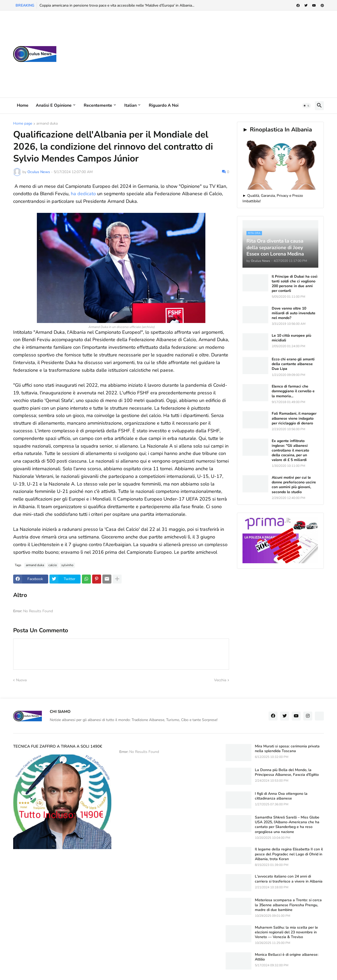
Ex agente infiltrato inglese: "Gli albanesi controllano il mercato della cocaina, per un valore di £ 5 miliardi (290, 451)
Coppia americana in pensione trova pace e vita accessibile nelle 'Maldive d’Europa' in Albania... (117, 5)
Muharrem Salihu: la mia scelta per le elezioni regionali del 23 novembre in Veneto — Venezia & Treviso (286, 932)
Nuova (21, 680)
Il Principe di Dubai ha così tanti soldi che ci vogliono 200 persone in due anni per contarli (295, 284)
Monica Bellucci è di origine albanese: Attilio (287, 957)
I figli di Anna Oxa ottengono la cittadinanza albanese (281, 796)
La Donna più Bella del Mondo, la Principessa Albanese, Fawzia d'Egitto (287, 772)
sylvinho (67, 565)
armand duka (47, 124)
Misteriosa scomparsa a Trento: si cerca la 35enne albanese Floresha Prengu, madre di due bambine (288, 905)
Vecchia (220, 680)
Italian (130, 105)
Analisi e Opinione (54, 105)
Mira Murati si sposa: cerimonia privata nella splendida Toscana (287, 749)
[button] (306, 106)
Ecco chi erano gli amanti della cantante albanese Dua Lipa (293, 364)
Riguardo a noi (164, 105)
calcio (53, 565)
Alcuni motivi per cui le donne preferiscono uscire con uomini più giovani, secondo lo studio (294, 485)
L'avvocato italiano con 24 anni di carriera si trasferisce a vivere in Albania (289, 879)
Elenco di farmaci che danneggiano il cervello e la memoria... (293, 391)
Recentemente (98, 105)
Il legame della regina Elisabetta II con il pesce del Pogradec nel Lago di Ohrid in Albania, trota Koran (289, 854)
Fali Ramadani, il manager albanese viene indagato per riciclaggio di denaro (294, 418)
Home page (23, 124)
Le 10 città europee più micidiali (291, 338)
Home (23, 105)
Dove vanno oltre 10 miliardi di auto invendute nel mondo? (294, 313)
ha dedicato (83, 194)
